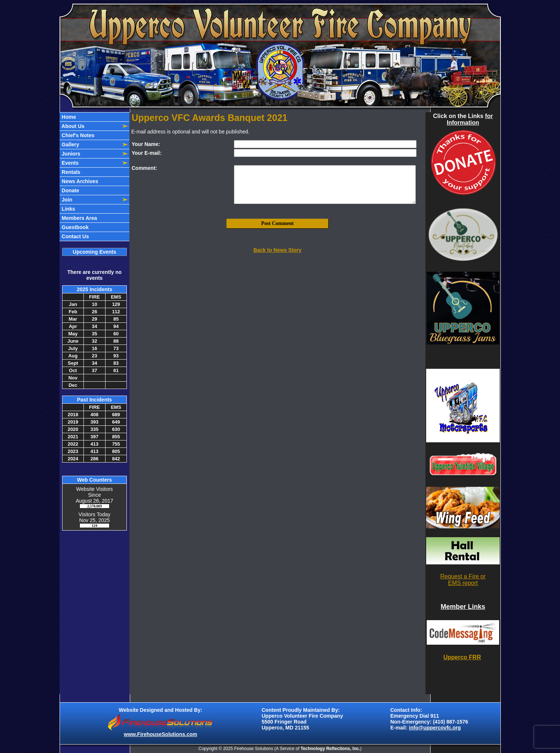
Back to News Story (277, 250)
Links (68, 209)
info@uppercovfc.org (435, 728)
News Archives (79, 181)
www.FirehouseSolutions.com (160, 734)
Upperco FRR (462, 657)
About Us (72, 126)
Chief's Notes (77, 135)
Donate (70, 190)
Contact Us (75, 236)
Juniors (70, 154)
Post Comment (277, 223)
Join (66, 200)
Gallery (70, 144)
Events (69, 163)
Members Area (79, 218)
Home (68, 117)
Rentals (70, 172)
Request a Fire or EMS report (463, 580)
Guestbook (74, 227)
